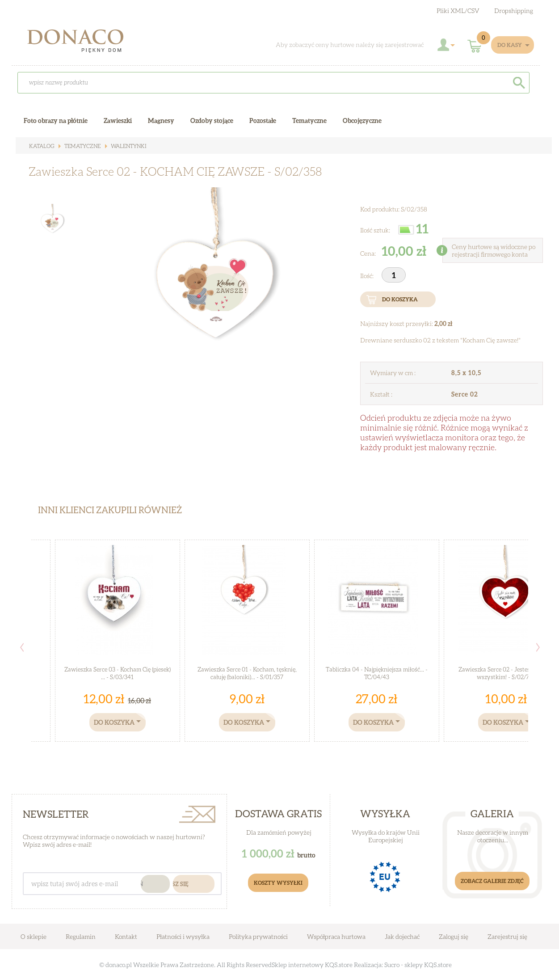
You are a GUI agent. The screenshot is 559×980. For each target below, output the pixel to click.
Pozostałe (263, 120)
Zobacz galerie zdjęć (492, 881)
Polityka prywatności (258, 936)
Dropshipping (514, 11)
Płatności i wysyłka (183, 936)
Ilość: (368, 276)
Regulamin (81, 936)
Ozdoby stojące (212, 120)
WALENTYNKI (128, 146)
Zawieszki (118, 120)
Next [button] (538, 647)
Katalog (42, 146)
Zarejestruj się (507, 936)
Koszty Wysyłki (278, 883)
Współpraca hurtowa (336, 936)
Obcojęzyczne (362, 120)
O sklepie (34, 936)
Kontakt (126, 936)
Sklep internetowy (298, 965)
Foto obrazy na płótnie (56, 120)
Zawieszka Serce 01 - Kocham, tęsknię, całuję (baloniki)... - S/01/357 (247, 673)
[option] (208, 289)
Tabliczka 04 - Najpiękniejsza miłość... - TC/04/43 (377, 673)
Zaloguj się (454, 936)
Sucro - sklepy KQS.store (418, 965)
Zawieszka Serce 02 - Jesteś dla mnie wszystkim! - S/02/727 (506, 673)
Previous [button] (22, 647)
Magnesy (161, 120)
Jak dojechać (403, 936)
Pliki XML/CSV (458, 11)
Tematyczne (82, 146)
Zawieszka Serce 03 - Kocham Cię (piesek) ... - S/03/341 (118, 673)
